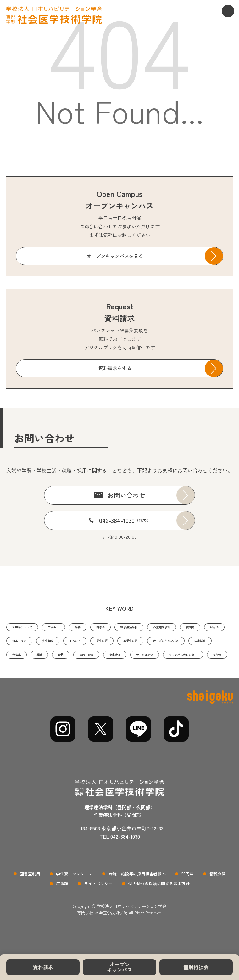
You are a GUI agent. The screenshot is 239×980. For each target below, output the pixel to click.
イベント (155, 643)
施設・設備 (24, 675)
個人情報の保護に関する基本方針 (159, 905)
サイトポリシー (98, 905)
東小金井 (61, 675)
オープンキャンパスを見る (115, 256)
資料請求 (43, 967)
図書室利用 (30, 896)
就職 (179, 659)
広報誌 (62, 905)
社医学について (29, 628)
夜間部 (19, 643)
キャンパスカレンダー (154, 675)
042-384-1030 (125, 520)
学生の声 (190, 643)
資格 (204, 659)
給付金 (49, 643)
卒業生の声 (24, 659)
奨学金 (128, 628)
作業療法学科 (209, 628)
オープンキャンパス (119, 967)
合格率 (151, 659)
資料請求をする (115, 368)
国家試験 (119, 659)
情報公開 (218, 896)
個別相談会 (196, 967)
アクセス (70, 628)
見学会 (200, 675)
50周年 (188, 896)
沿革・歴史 (84, 643)
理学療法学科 (165, 628)
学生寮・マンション (74, 896)
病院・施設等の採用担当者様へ (137, 896)
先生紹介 (121, 643)
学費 (100, 628)
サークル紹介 (100, 675)
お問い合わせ (126, 495)
